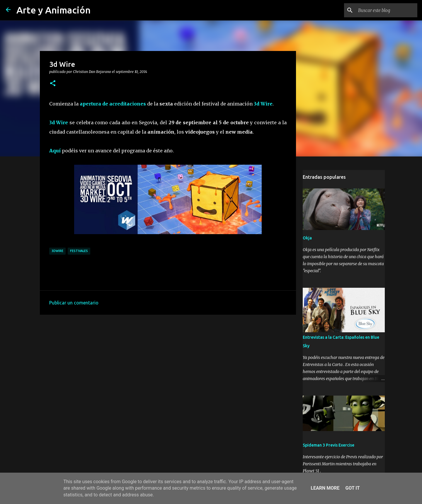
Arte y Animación (53, 10)
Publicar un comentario (74, 303)
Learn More (325, 488)
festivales (79, 251)
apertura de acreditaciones (113, 104)
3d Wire (263, 104)
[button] (53, 84)
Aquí (55, 151)
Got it (352, 488)
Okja (307, 238)
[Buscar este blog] (387, 10)
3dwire (57, 251)
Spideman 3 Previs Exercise (329, 445)
